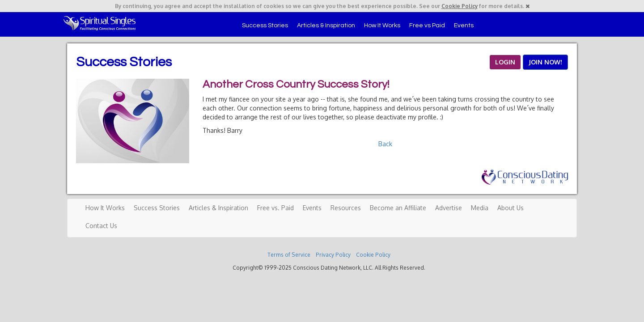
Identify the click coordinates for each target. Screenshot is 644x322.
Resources (346, 208)
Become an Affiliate (398, 208)
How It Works (382, 25)
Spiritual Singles (100, 23)
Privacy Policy (333, 255)
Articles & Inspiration (326, 25)
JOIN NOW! (545, 62)
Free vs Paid (427, 25)
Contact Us (101, 226)
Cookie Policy (460, 6)
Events (464, 25)
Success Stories (265, 25)
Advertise (449, 208)
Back (385, 144)
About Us (511, 208)
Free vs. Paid (275, 208)
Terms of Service (289, 255)
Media (480, 208)
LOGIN (505, 62)
